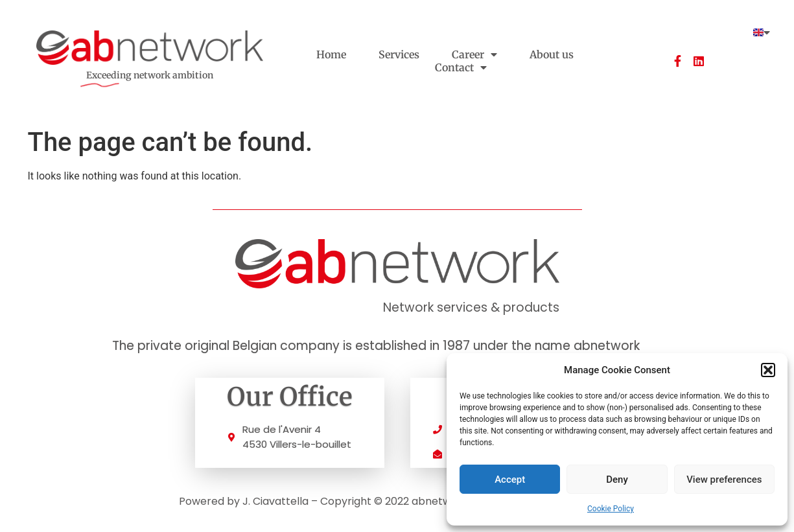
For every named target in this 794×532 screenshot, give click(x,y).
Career (474, 54)
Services (399, 54)
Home (331, 54)
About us (552, 54)
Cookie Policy (611, 509)
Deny (617, 480)
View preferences (724, 480)
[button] (768, 370)
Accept (510, 480)
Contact (461, 67)
